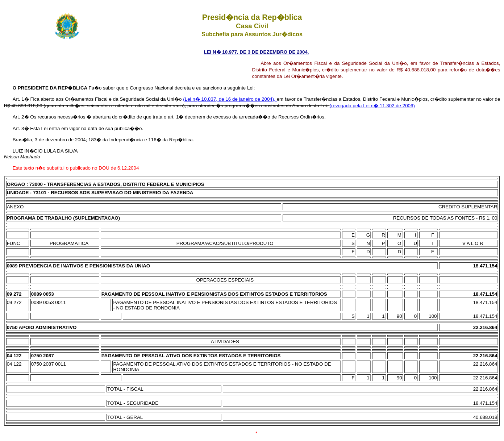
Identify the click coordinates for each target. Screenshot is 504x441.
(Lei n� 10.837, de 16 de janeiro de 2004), (230, 99)
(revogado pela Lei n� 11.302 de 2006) (372, 106)
